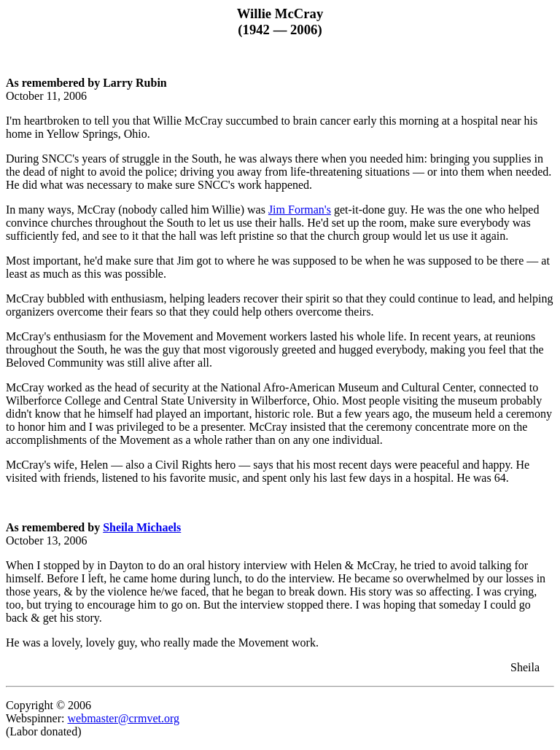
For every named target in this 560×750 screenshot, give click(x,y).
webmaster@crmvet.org (123, 718)
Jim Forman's (300, 210)
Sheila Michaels (142, 527)
